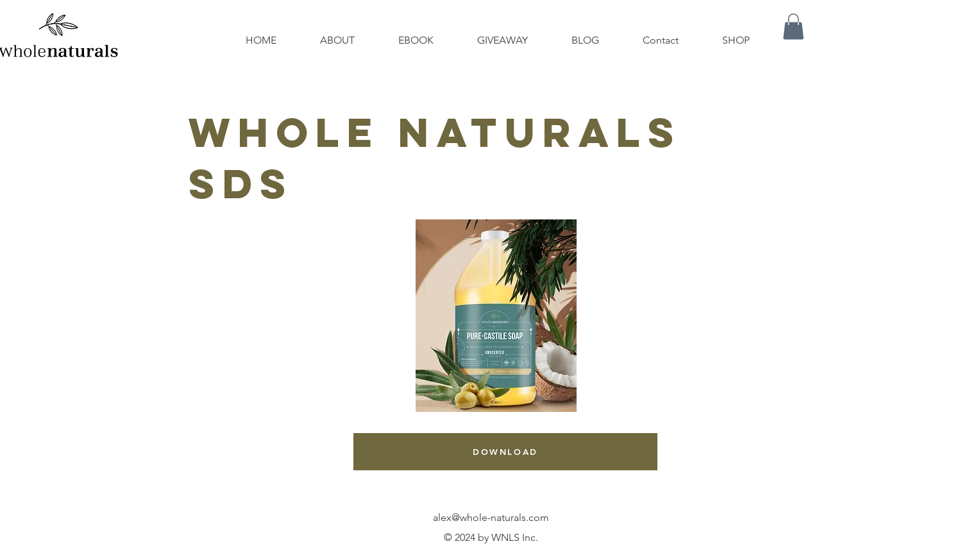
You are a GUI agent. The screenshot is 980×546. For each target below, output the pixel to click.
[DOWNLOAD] (505, 452)
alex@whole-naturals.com (491, 517)
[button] (793, 27)
